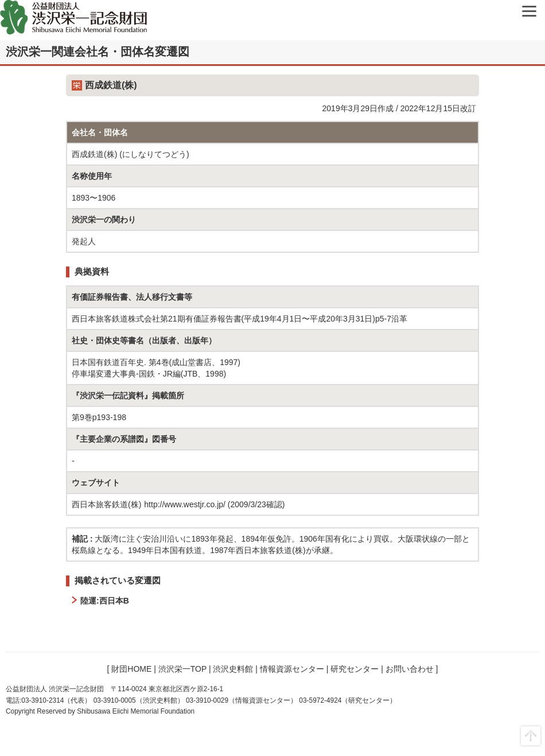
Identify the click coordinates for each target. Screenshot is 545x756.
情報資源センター (292, 669)
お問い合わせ (410, 669)
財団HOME (131, 669)
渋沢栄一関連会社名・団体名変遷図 (98, 52)
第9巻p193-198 (99, 417)
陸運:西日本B (105, 601)
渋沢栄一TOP (182, 669)
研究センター (355, 669)
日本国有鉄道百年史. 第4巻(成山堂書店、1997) (156, 362)
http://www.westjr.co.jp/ (185, 504)
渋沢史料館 (233, 669)
